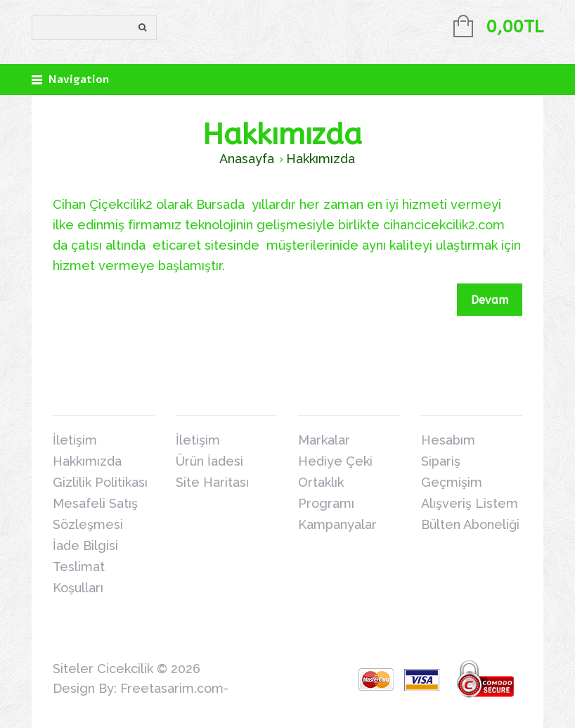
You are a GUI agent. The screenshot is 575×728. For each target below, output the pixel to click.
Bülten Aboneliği (470, 524)
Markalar (324, 440)
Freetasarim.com (172, 688)
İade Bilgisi (85, 545)
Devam (490, 300)
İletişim (75, 440)
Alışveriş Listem (470, 503)
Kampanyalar (337, 524)
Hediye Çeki (335, 461)
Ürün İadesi (209, 461)
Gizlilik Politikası (100, 482)
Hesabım (448, 440)
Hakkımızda (321, 159)
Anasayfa (247, 159)
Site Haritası (212, 482)
